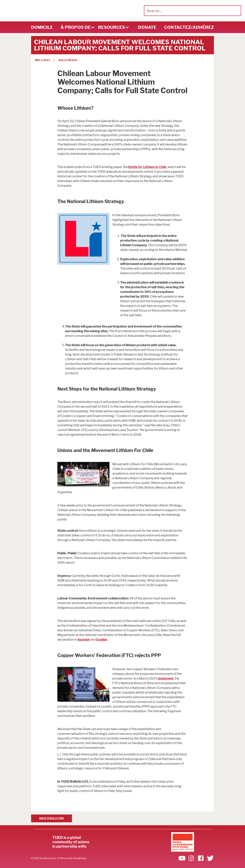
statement (166, 678)
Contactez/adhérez (189, 27)
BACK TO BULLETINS (52, 818)
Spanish (84, 640)
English (102, 640)
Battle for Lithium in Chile (147, 167)
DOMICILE (42, 27)
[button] (76, 27)
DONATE (147, 27)
